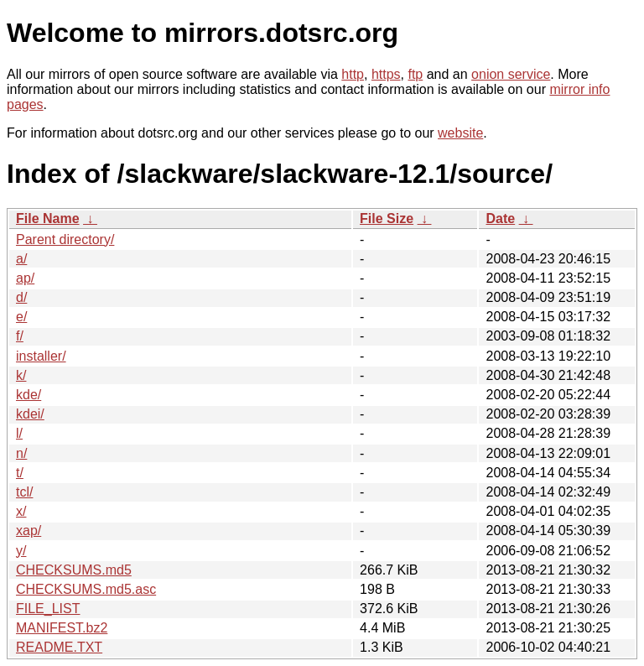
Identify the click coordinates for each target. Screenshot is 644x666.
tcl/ (24, 492)
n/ (21, 453)
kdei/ (30, 414)
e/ (21, 317)
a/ (21, 259)
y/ (21, 551)
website (460, 133)
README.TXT (59, 647)
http (353, 74)
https (386, 74)
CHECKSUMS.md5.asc (86, 589)
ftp (415, 74)
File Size (387, 219)
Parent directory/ (65, 239)
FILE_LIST (48, 609)
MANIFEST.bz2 (62, 628)
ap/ (25, 278)
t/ (20, 473)
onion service (511, 74)
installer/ (41, 356)
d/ (21, 297)
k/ (21, 375)
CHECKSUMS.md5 (74, 570)
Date (500, 219)
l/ (19, 433)
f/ (20, 336)
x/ (21, 511)
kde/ (29, 395)
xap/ (29, 531)
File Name (48, 219)
